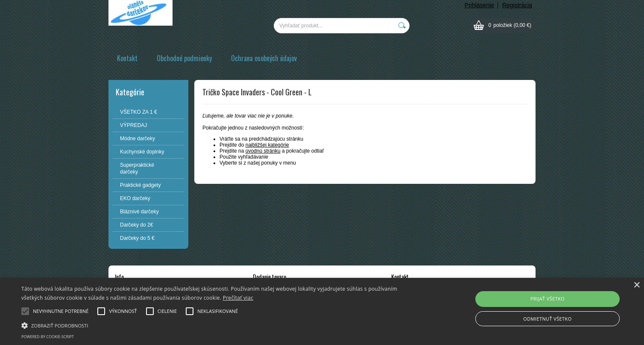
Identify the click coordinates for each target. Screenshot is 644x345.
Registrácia (517, 5)
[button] (217, 325)
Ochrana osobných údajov (264, 58)
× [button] (637, 285)
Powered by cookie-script (48, 337)
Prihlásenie (479, 5)
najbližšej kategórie (267, 145)
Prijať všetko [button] (548, 299)
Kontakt (127, 58)
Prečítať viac (238, 298)
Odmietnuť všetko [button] (547, 319)
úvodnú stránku (263, 151)
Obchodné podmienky (184, 58)
